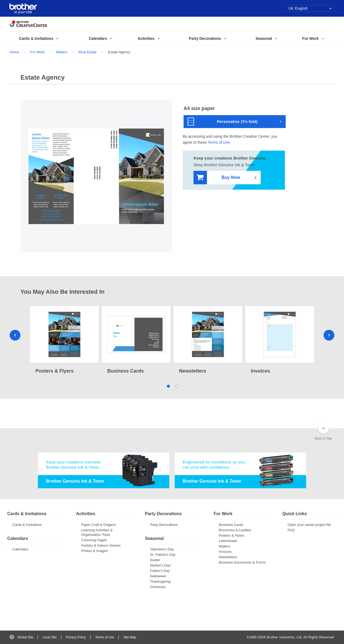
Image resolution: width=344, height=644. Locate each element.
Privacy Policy (76, 637)
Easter (155, 560)
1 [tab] (168, 386)
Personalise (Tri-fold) (223, 122)
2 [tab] (176, 386)
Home (14, 52)
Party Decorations (164, 525)
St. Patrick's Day (163, 555)
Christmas (158, 587)
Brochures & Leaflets (235, 530)
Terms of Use (219, 142)
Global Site (21, 637)
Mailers (62, 52)
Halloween (158, 576)
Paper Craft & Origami (98, 525)
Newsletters (228, 557)
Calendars (20, 549)
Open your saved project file (309, 525)
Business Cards (231, 525)
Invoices (225, 552)
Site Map (130, 637)
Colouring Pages (94, 540)
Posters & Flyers (232, 535)
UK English (310, 8)
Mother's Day (160, 565)
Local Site (50, 637)
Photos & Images (94, 551)
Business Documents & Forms (242, 562)
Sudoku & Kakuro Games (101, 545)
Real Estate (87, 52)
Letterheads (228, 541)
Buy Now (218, 178)
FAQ (291, 530)
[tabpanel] (64, 341)
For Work (37, 52)
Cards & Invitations (27, 525)
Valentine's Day (162, 549)
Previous (15, 335)
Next (329, 335)
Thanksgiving (160, 581)
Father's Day (160, 571)
